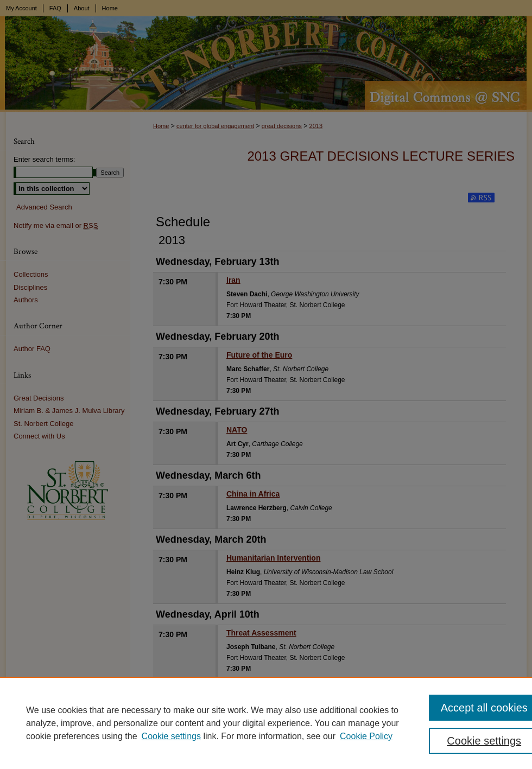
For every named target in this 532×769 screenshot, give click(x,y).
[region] (266, 723)
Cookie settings (171, 736)
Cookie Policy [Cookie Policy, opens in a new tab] (366, 736)
